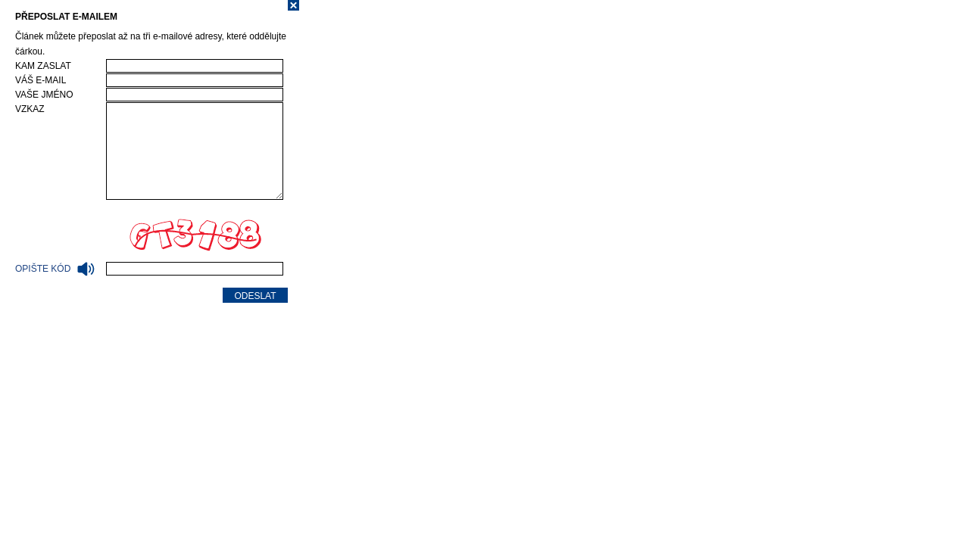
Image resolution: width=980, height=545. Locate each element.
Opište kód (55, 269)
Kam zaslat (43, 66)
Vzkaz (30, 109)
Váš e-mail (41, 80)
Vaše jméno (44, 95)
